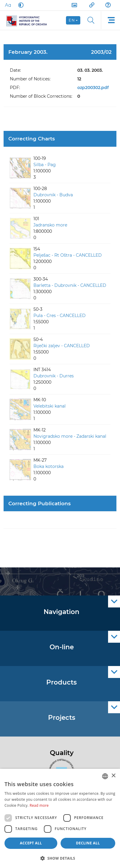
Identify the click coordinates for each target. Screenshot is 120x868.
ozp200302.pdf (93, 88)
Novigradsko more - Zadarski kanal (70, 436)
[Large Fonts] (8, 5)
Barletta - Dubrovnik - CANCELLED (70, 285)
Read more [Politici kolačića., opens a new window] (39, 805)
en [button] (72, 20)
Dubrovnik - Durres (54, 376)
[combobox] (105, 776)
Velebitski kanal (50, 406)
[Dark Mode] (20, 5)
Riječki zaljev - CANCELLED (62, 346)
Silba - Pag (45, 165)
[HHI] (29, 20)
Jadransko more (50, 225)
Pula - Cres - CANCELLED (60, 316)
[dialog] (60, 818)
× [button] (113, 776)
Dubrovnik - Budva (53, 195)
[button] (60, 858)
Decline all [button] (88, 843)
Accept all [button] (31, 843)
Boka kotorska (49, 466)
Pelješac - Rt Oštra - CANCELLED (68, 255)
